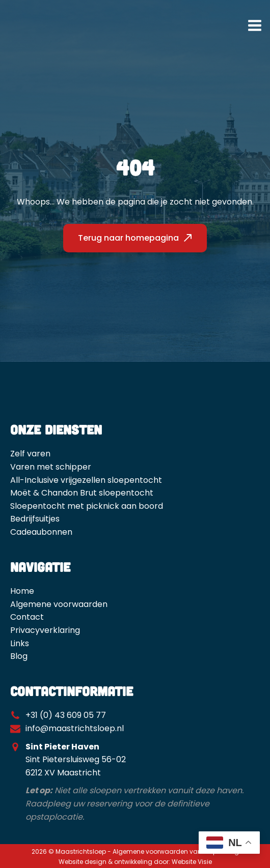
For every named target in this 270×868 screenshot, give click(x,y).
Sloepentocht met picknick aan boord (87, 506)
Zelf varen (30, 454)
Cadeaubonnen (41, 532)
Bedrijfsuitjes (35, 519)
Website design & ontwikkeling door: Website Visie (135, 862)
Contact (27, 617)
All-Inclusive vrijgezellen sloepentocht (86, 480)
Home (22, 591)
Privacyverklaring (45, 630)
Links (20, 643)
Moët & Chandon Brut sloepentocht (82, 493)
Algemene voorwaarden (59, 604)
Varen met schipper (51, 467)
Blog (19, 656)
